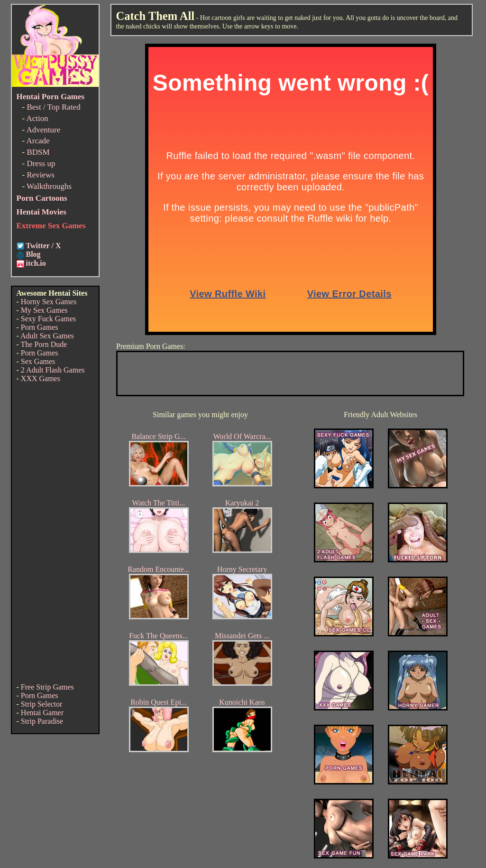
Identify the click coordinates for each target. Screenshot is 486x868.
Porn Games (40, 327)
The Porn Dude (44, 344)
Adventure (43, 130)
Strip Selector (42, 704)
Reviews (41, 175)
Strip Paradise (42, 721)
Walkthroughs (49, 186)
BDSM (38, 152)
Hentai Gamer (42, 713)
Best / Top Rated (53, 107)
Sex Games (38, 361)
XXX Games (41, 378)
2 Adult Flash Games (53, 370)
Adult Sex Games (47, 336)
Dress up (41, 163)
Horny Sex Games (49, 302)
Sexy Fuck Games (48, 319)
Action (37, 118)
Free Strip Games (47, 687)
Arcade (38, 141)
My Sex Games (44, 310)
